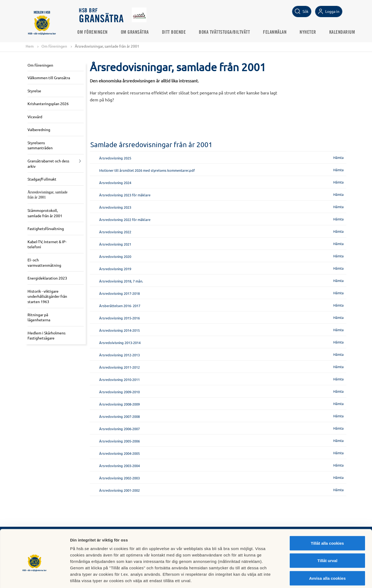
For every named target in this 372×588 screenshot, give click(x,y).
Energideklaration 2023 (47, 278)
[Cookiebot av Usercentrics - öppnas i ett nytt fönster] (35, 578)
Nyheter (310, 32)
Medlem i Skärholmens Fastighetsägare (46, 335)
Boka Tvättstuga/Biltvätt (226, 32)
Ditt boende (176, 32)
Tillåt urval (328, 535)
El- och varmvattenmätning (44, 262)
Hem (30, 46)
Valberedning (39, 130)
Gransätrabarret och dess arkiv (48, 163)
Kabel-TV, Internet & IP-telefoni (47, 244)
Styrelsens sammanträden (40, 145)
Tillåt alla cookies (327, 518)
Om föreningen (94, 32)
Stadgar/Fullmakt (42, 179)
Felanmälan (277, 32)
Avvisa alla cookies (327, 553)
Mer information (284, 577)
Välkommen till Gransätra (49, 78)
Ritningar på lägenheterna (39, 317)
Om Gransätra (137, 32)
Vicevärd (35, 117)
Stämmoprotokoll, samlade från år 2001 (45, 213)
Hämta (338, 157)
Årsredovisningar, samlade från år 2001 (48, 195)
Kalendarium (344, 32)
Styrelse (34, 91)
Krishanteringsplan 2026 (48, 104)
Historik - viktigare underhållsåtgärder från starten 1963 (47, 296)
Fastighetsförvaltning (46, 229)
